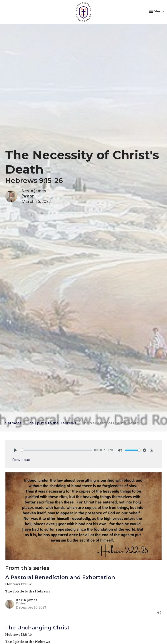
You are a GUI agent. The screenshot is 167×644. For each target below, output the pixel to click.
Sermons (13, 423)
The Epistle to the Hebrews (52, 423)
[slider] (57, 450)
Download (21, 460)
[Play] (15, 450)
